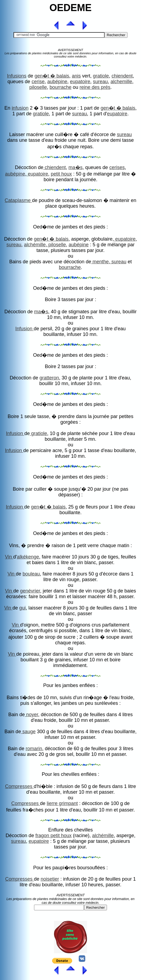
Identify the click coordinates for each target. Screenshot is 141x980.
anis (76, 76)
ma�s (76, 167)
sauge (28, 732)
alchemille (121, 82)
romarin (34, 749)
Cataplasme (18, 200)
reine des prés (95, 87)
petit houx (61, 174)
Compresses (19, 786)
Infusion (25, 329)
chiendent (122, 76)
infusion (20, 108)
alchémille (35, 245)
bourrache (60, 87)
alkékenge (28, 557)
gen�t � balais (52, 76)
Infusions (17, 76)
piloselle (38, 87)
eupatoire (80, 82)
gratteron (49, 378)
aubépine (57, 82)
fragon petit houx (53, 836)
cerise (38, 82)
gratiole (101, 76)
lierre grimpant (62, 803)
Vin (9, 557)
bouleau (31, 574)
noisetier (50, 879)
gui (22, 608)
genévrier (30, 591)
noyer (31, 715)
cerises (117, 167)
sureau (100, 82)
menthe (100, 262)
